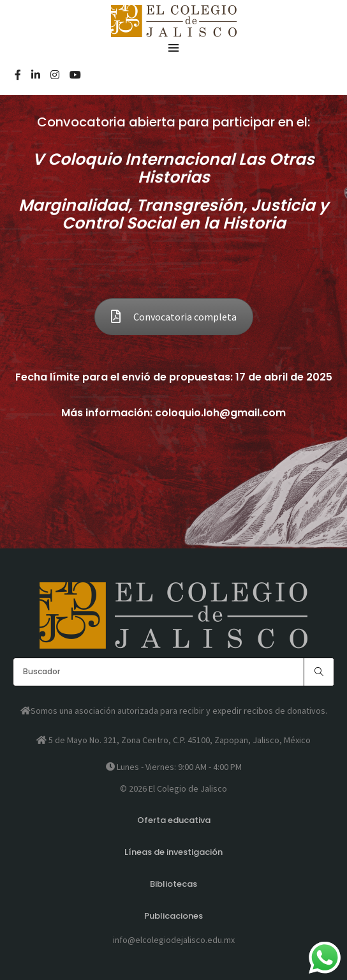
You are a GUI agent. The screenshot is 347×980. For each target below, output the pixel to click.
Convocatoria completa (174, 317)
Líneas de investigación (173, 852)
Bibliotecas (173, 884)
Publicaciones (173, 916)
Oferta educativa (174, 820)
